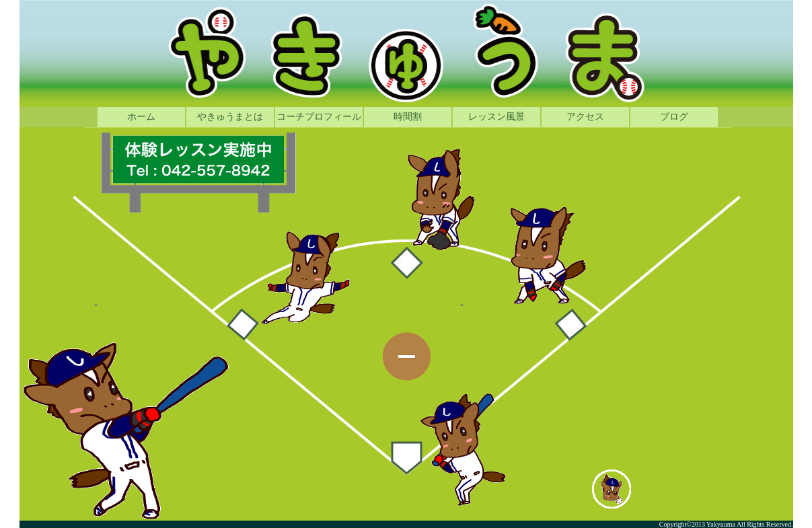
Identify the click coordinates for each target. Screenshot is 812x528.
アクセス (585, 117)
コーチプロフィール (319, 117)
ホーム (141, 117)
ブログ (674, 117)
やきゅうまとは (230, 117)
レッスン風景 (496, 117)
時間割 (408, 117)
